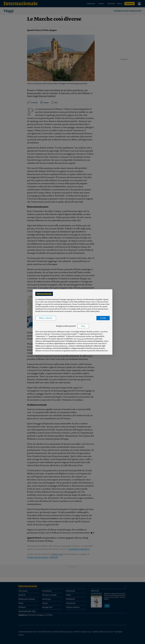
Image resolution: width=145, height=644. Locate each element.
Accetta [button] (103, 318)
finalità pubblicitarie (60, 346)
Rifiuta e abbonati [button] (46, 318)
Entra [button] (83, 326)
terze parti (81, 339)
